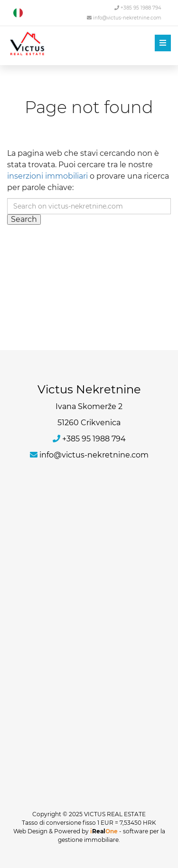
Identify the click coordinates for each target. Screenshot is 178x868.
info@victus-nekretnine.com (124, 18)
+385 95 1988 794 (138, 8)
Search (24, 219)
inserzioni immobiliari (47, 176)
